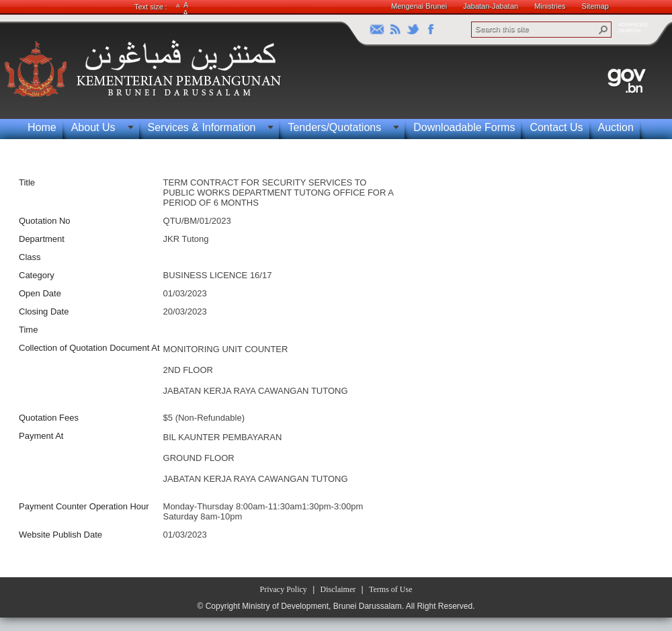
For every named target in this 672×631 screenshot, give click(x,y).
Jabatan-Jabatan (491, 6)
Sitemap (595, 6)
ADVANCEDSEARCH (633, 28)
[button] (603, 30)
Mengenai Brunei (419, 6)
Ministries (550, 6)
